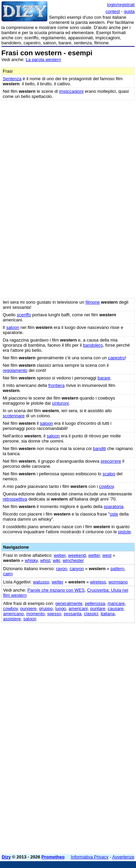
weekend (77, 555)
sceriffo (24, 315)
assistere (12, 619)
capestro (117, 358)
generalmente (69, 603)
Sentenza (12, 79)
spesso (54, 614)
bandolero (93, 345)
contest (113, 11)
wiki (57, 560)
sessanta (73, 614)
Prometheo (53, 857)
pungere (28, 609)
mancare (116, 603)
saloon (13, 327)
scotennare (14, 416)
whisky (31, 560)
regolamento (15, 370)
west (107, 555)
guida (129, 11)
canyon (77, 569)
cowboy (107, 486)
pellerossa (95, 603)
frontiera (57, 385)
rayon (62, 569)
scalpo (109, 474)
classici (91, 614)
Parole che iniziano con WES (56, 590)
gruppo (46, 609)
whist (45, 560)
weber (60, 555)
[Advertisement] (68, 781)
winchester (73, 560)
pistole (125, 532)
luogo (61, 609)
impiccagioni (71, 91)
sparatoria (114, 507)
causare (116, 609)
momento (35, 614)
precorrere (111, 461)
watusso (41, 582)
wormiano (118, 582)
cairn (8, 574)
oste (114, 514)
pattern (117, 569)
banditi (99, 449)
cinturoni (61, 403)
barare (104, 378)
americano (13, 614)
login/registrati (121, 5)
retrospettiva (15, 499)
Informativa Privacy (90, 857)
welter (94, 555)
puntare (98, 609)
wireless (98, 582)
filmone (93, 302)
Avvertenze (123, 857)
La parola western (43, 60)
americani (78, 609)
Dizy (6, 857)
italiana (108, 614)
